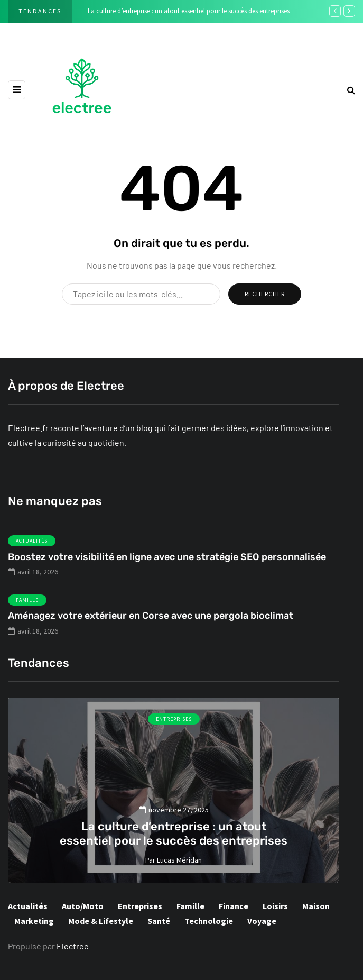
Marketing (34, 921)
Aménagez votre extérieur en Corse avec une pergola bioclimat (151, 622)
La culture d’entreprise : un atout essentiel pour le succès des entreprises (189, 11)
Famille (27, 606)
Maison (316, 906)
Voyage (262, 921)
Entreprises (174, 719)
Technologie (209, 921)
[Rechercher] (141, 294)
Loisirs (275, 906)
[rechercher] (351, 90)
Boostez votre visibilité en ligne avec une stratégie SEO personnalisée (167, 563)
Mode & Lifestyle (101, 921)
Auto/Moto (83, 906)
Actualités (32, 548)
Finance (234, 906)
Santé (159, 921)
